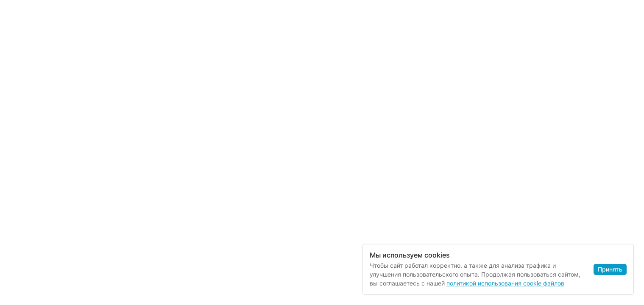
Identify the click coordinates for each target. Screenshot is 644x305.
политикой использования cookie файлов (505, 283)
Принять (610, 269)
